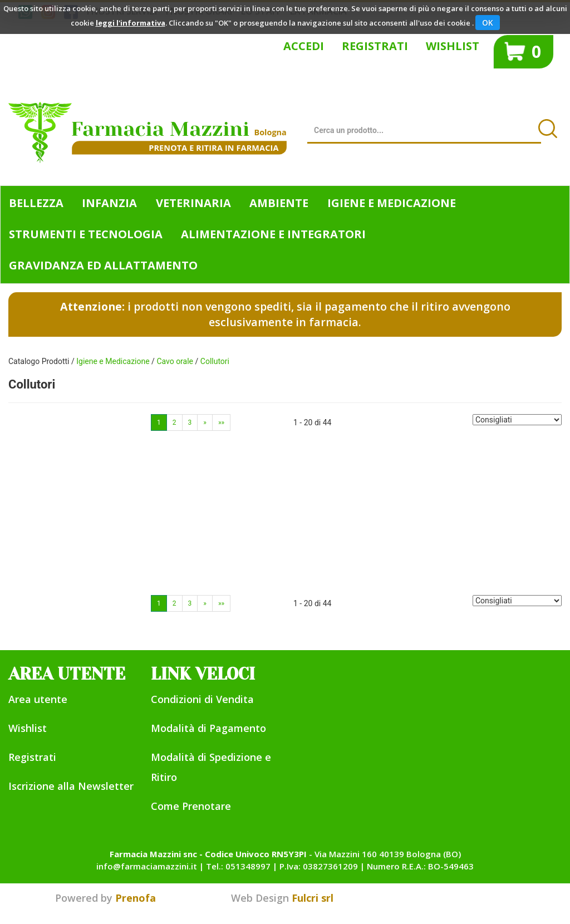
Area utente (38, 699)
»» (221, 422)
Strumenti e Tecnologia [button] (86, 234)
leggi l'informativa (131, 23)
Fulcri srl (313, 898)
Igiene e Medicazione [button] (392, 203)
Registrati (375, 46)
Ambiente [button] (279, 203)
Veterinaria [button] (193, 203)
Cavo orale (175, 361)
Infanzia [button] (109, 203)
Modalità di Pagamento (208, 728)
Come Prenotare (191, 806)
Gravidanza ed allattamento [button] (103, 265)
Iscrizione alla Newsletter (71, 786)
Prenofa (136, 898)
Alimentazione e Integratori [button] (273, 234)
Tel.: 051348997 (238, 866)
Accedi (304, 46)
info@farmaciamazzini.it (147, 866)
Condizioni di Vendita (202, 699)
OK (488, 23)
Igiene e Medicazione (113, 361)
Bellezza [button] (36, 203)
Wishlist (453, 46)
